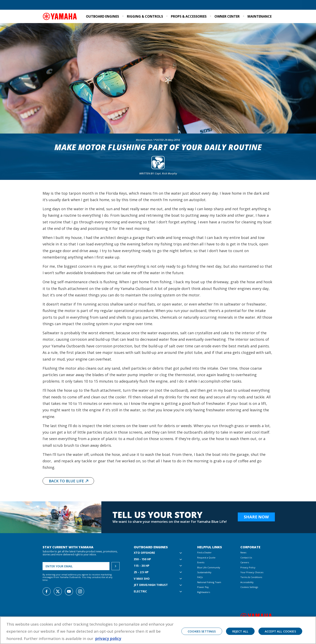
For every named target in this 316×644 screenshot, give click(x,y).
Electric (140, 591)
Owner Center (227, 16)
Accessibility (247, 582)
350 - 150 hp (142, 559)
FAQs (200, 577)
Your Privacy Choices (252, 572)
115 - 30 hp (142, 566)
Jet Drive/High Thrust (151, 585)
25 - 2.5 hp (141, 572)
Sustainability (230, 5)
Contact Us (246, 558)
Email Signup (264, 5)
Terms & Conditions (251, 577)
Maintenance (260, 16)
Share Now (256, 517)
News (243, 552)
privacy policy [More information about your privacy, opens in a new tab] (108, 638)
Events (247, 5)
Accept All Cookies (280, 631)
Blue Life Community (203, 5)
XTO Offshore (144, 553)
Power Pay (203, 587)
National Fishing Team (209, 582)
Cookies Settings (249, 587)
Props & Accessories (189, 16)
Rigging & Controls (145, 16)
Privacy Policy (248, 567)
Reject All (240, 631)
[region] (158, 630)
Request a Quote (75, 5)
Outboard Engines (102, 16)
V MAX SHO (142, 579)
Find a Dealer (52, 5)
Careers (245, 562)
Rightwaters (204, 592)
